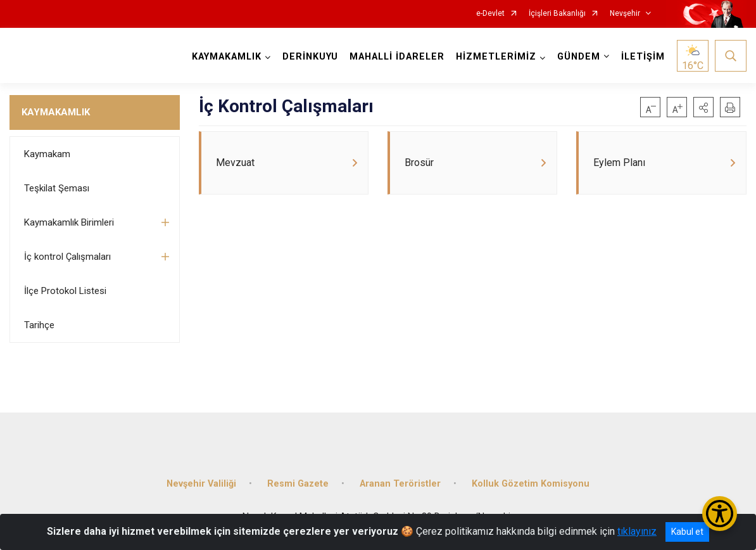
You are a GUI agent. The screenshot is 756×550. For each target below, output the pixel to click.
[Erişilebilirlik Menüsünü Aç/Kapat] (720, 514)
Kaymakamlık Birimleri (69, 222)
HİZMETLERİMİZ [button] (496, 57)
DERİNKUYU (310, 57)
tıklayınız (637, 531)
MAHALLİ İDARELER (397, 57)
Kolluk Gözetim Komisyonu (531, 484)
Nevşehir (625, 14)
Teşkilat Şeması (57, 188)
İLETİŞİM (643, 57)
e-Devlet (490, 14)
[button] (703, 107)
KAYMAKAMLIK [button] (227, 57)
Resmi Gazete (298, 484)
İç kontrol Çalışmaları (67, 257)
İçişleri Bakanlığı (557, 14)
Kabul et (687, 532)
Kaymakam (47, 154)
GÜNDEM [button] (579, 57)
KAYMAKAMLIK (56, 112)
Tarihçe (39, 325)
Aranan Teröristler (400, 484)
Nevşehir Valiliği (201, 484)
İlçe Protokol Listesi (65, 291)
